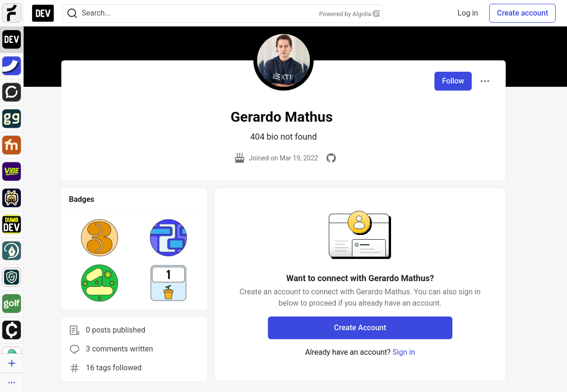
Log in (468, 13)
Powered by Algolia (349, 14)
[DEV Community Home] (43, 13)
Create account (522, 13)
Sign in (404, 352)
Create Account (360, 328)
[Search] (72, 13)
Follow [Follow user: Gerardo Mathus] (453, 81)
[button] (100, 238)
